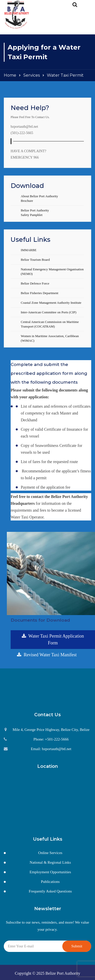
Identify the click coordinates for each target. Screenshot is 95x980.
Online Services (50, 853)
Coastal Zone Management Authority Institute (51, 303)
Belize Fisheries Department (40, 293)
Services (32, 75)
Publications (50, 882)
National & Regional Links (50, 862)
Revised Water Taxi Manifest (47, 655)
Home (10, 75)
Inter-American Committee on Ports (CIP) (49, 312)
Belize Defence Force (35, 283)
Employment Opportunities (50, 872)
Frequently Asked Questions (50, 891)
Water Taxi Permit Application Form (53, 639)
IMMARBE (29, 250)
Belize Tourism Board (35, 260)
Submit (77, 946)
